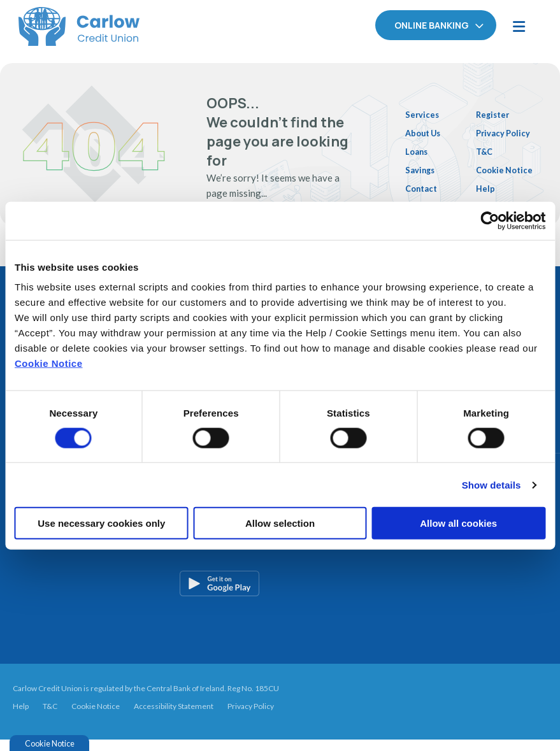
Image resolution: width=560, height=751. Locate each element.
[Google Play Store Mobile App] (285, 595)
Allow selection (280, 523)
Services (424, 111)
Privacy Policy (251, 717)
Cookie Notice (49, 363)
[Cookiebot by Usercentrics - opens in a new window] (490, 220)
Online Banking (432, 25)
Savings (422, 166)
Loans (418, 147)
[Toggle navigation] (519, 26)
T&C (488, 143)
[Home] (61, 26)
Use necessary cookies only (101, 523)
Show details (492, 484)
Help (489, 194)
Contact (424, 183)
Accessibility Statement (174, 717)
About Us (426, 129)
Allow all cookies (458, 523)
